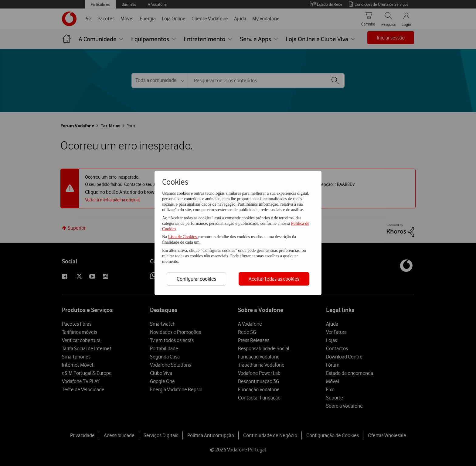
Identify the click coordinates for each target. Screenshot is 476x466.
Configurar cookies (196, 279)
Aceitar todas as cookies (274, 279)
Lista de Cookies (183, 237)
